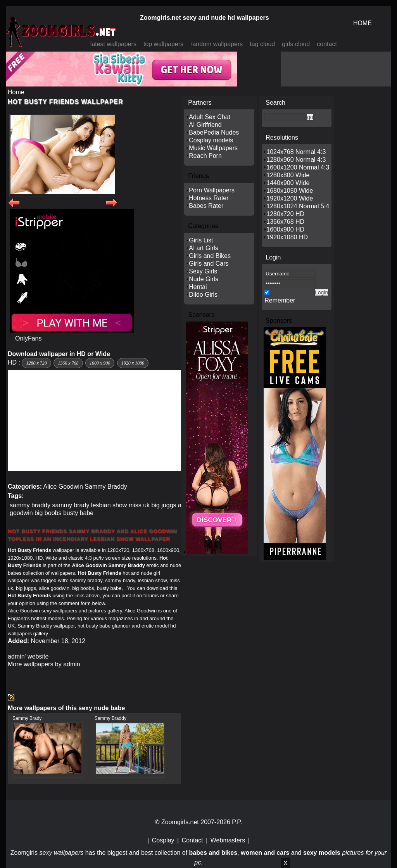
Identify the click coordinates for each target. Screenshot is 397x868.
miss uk (139, 505)
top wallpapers (163, 44)
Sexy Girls (203, 271)
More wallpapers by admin (44, 664)
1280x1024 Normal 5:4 (298, 206)
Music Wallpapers (213, 148)
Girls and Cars (209, 264)
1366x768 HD (285, 222)
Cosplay (163, 840)
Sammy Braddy (106, 487)
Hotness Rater (209, 198)
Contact (192, 840)
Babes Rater (206, 206)
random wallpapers (217, 44)
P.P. (237, 822)
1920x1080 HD (287, 237)
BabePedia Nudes (214, 132)
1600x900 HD (285, 229)
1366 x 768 (68, 363)
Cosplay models (211, 140)
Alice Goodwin (63, 487)
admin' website (28, 656)
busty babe (78, 513)
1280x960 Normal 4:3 (296, 160)
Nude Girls (204, 279)
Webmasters (228, 840)
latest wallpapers (113, 44)
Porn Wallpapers (212, 190)
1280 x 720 (36, 363)
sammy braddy (30, 505)
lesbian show (109, 505)
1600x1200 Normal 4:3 (298, 167)
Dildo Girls (203, 295)
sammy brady (71, 505)
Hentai (198, 287)
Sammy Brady (27, 718)
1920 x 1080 (133, 363)
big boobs (48, 513)
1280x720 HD (285, 214)
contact (327, 44)
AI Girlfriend (205, 125)
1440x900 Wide (288, 183)
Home (16, 92)
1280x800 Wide (288, 175)
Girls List (201, 240)
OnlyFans (28, 338)
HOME (362, 23)
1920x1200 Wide (290, 198)
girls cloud (296, 44)
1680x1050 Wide (290, 191)
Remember (280, 300)
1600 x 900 (100, 363)
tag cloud (262, 44)
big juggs (164, 505)
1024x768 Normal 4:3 (296, 152)
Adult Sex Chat (210, 117)
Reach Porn (205, 156)
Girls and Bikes (210, 256)
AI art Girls (204, 248)
